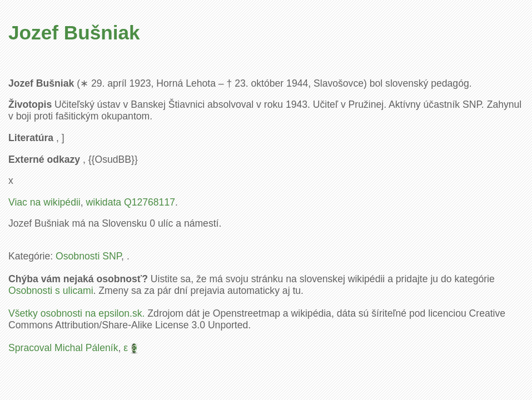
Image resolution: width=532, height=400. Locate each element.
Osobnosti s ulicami (51, 291)
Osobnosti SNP (88, 256)
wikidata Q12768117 (131, 202)
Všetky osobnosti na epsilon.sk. (76, 313)
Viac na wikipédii (44, 202)
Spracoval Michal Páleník (63, 348)
